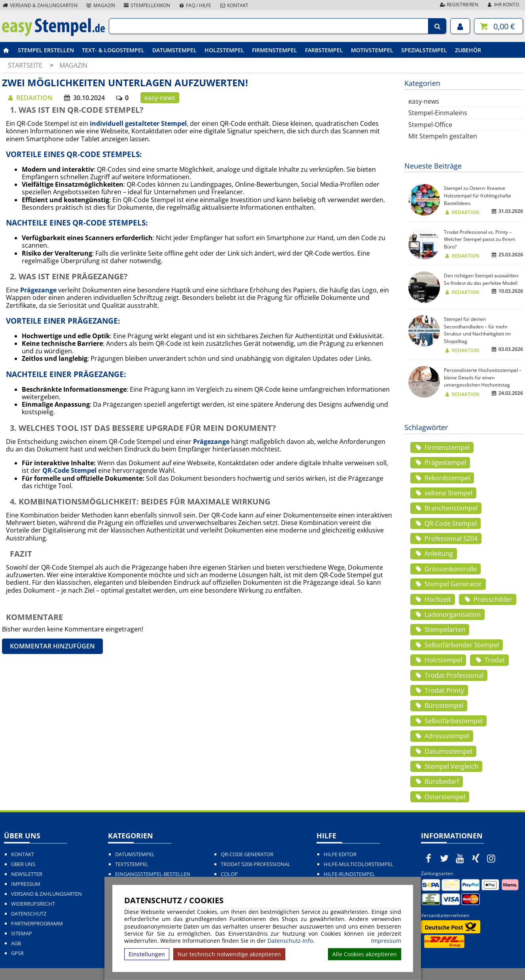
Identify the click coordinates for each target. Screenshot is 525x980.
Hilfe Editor (340, 854)
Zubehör (468, 50)
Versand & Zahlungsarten (40, 5)
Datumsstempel (443, 751)
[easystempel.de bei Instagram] (491, 858)
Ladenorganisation (447, 614)
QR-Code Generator (247, 854)
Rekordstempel (442, 478)
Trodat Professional (449, 675)
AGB (16, 943)
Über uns (23, 864)
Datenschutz (29, 914)
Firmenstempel (275, 50)
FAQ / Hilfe (195, 5)
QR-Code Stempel (445, 523)
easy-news (160, 98)
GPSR (17, 953)
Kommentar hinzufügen (52, 646)
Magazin (100, 5)
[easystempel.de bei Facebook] (429, 858)
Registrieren (459, 5)
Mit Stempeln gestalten (443, 136)
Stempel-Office (430, 125)
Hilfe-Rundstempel (349, 874)
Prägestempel (440, 463)
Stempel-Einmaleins (438, 113)
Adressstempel (442, 736)
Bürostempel (439, 705)
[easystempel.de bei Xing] (476, 858)
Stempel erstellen (46, 50)
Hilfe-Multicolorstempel (358, 864)
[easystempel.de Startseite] (53, 34)
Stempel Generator (448, 584)
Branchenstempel (446, 508)
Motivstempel (372, 50)
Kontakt (234, 5)
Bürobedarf (437, 781)
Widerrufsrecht (33, 904)
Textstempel (132, 864)
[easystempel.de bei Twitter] (444, 858)
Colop (229, 874)
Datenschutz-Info (290, 941)
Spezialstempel (424, 50)
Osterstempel (440, 797)
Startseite (25, 65)
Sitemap (22, 934)
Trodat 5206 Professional (256, 864)
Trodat (489, 660)
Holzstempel (224, 50)
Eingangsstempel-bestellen (153, 874)
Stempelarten (440, 629)
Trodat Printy (439, 690)
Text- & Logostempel (113, 50)
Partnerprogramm (37, 924)
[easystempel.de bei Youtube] (460, 858)
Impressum (386, 941)
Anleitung (434, 554)
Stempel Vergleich (446, 766)
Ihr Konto (503, 5)
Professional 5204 (446, 538)
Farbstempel (324, 50)
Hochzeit (433, 599)
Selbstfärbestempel (448, 721)
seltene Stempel (443, 493)
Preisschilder (487, 599)
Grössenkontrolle (445, 569)
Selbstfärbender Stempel (457, 645)
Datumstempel (174, 50)
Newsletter (27, 874)
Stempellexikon (147, 5)
